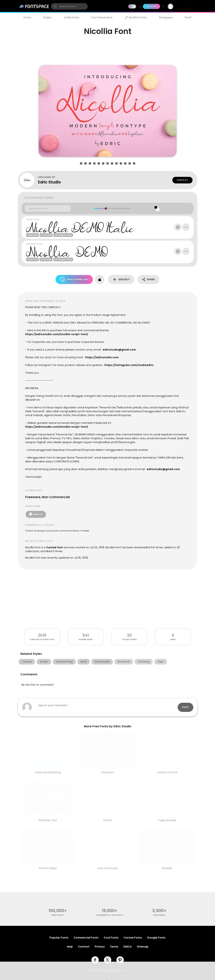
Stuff (188, 17)
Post (185, 707)
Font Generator (102, 17)
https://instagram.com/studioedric (129, 365)
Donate (36, 514)
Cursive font (54, 547)
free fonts (58, 915)
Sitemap (143, 947)
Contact (182, 180)
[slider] (106, 209)
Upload (151, 6)
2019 (42, 635)
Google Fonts (156, 938)
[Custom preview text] (48, 209)
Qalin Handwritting (48, 772)
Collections (71, 17)
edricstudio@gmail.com (119, 350)
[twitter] (108, 960)
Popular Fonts (59, 938)
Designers (166, 17)
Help (70, 947)
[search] (69, 6)
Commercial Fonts (86, 938)
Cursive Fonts (133, 938)
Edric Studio (49, 182)
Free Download (74, 279)
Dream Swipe (48, 868)
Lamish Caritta (167, 772)
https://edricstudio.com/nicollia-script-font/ (57, 334)
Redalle (167, 868)
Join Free (187, 6)
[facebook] (95, 960)
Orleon (108, 820)
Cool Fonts (111, 938)
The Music (107, 772)
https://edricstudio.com (102, 357)
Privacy (100, 947)
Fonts (27, 17)
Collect (121, 280)
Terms (114, 947)
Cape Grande (167, 820)
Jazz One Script (107, 868)
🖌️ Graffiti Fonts (136, 17)
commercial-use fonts (110, 915)
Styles (47, 17)
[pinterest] (120, 960)
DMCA (128, 947)
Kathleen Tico (48, 820)
